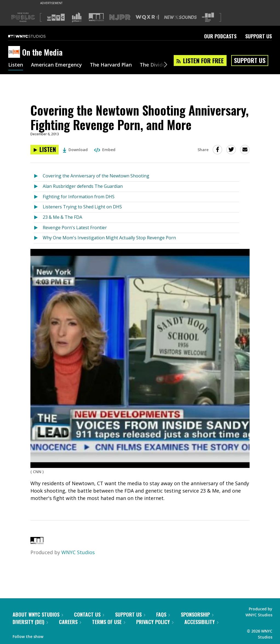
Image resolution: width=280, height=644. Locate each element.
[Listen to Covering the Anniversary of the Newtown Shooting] (38, 176)
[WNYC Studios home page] (34, 36)
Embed (105, 150)
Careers (70, 622)
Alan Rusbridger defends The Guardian (83, 186)
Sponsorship (197, 614)
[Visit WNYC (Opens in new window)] (56, 17)
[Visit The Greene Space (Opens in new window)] (208, 17)
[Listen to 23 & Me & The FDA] (38, 218)
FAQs (163, 614)
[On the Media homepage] (15, 52)
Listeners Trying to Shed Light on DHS (82, 207)
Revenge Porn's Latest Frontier (75, 228)
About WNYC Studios (38, 614)
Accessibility (201, 622)
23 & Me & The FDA (62, 217)
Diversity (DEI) (30, 622)
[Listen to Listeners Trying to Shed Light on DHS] (38, 207)
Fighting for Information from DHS (79, 197)
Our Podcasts (220, 36)
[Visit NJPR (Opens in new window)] (120, 17)
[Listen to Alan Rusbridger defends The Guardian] (38, 187)
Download (75, 150)
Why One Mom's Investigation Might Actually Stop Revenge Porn (109, 238)
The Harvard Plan (111, 65)
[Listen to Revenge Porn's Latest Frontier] (38, 228)
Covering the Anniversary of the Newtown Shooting (96, 176)
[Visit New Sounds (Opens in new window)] (180, 17)
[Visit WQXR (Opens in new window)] (147, 17)
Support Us (258, 36)
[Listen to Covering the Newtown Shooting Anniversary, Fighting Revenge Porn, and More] (45, 150)
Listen (16, 65)
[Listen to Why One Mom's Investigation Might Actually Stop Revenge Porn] (38, 238)
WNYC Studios (78, 552)
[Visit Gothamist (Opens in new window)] (77, 17)
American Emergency (56, 65)
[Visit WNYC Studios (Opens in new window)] (96, 17)
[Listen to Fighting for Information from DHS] (38, 197)
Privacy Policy (155, 622)
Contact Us (89, 614)
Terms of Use (109, 622)
